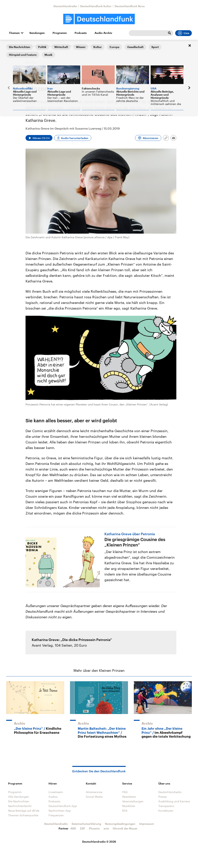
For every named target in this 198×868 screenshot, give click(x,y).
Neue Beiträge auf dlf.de (24, 811)
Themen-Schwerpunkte (23, 815)
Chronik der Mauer (125, 828)
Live (183, 33)
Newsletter (129, 797)
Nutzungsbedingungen (120, 824)
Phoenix (94, 828)
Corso (26, 46)
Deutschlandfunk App (63, 806)
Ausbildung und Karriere (174, 801)
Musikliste (129, 806)
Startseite (12, 46)
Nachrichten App (60, 811)
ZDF (82, 828)
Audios (53, 797)
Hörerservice (94, 792)
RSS (125, 811)
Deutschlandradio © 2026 (99, 842)
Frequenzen (56, 815)
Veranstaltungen (133, 801)
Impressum (147, 824)
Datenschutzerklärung (86, 824)
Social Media (94, 797)
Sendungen (37, 33)
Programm (60, 33)
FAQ (125, 792)
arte (106, 828)
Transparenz (166, 806)
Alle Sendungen (19, 797)
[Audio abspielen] (39, 138)
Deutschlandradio (65, 6)
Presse (163, 797)
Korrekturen (166, 811)
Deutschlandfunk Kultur (96, 6)
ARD (73, 828)
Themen (14, 33)
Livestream (56, 792)
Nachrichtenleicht (20, 806)
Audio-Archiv (103, 33)
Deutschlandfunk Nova (130, 6)
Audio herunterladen (75, 138)
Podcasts (81, 33)
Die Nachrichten (19, 801)
